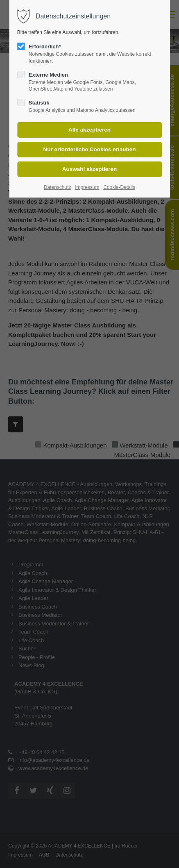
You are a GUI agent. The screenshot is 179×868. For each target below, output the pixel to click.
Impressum (87, 187)
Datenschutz (58, 187)
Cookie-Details (119, 187)
